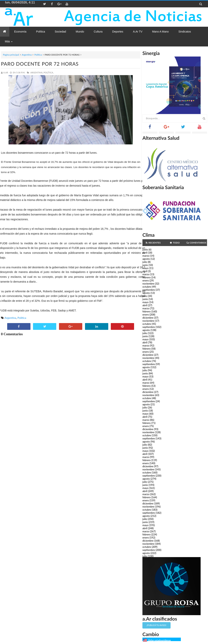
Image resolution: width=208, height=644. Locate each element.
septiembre (149, 290)
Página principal (11, 55)
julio (145, 262)
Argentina (27, 55)
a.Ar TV (138, 32)
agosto (146, 259)
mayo (145, 268)
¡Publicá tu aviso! (156, 625)
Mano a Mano (160, 32)
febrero (146, 277)
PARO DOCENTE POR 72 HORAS (40, 64)
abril (145, 253)
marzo (146, 256)
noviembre (148, 284)
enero (146, 280)
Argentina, (37, 72)
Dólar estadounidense (159, 640)
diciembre (148, 318)
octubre (147, 287)
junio (145, 250)
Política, (49, 72)
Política (38, 55)
